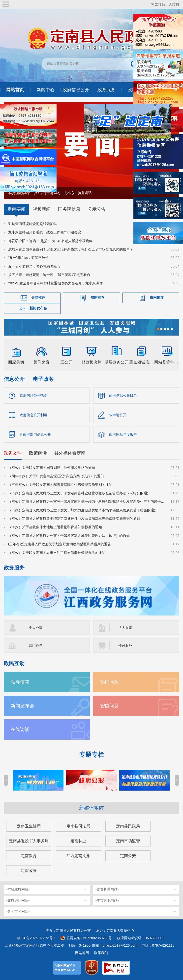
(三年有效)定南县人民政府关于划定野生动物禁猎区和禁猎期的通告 (60, 544)
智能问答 (110, 706)
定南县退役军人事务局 (29, 841)
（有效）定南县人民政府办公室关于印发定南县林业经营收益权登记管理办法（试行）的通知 (79, 493)
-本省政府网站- (18, 889)
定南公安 (128, 856)
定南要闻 (16, 209)
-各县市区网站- (18, 912)
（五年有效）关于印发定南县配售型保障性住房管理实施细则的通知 (60, 485)
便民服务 (125, 645)
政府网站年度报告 (123, 434)
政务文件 (13, 453)
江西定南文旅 (78, 856)
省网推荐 (97, 297)
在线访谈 (20, 729)
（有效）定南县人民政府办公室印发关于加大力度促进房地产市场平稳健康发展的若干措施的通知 (83, 510)
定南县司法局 (78, 826)
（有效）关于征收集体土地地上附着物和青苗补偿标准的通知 (55, 527)
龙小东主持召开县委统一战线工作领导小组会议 (45, 232)
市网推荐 (157, 297)
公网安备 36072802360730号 (89, 938)
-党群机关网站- (107, 889)
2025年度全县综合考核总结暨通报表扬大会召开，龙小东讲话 (55, 283)
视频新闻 (42, 209)
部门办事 (36, 645)
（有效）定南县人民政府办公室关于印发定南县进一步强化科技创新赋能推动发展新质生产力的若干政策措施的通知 (86, 501)
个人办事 (36, 628)
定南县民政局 (128, 826)
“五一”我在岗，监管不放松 (28, 258)
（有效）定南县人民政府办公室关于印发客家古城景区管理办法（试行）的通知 (69, 536)
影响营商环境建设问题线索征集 (32, 224)
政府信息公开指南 (33, 395)
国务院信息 (69, 209)
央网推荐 (38, 297)
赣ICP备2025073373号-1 (36, 938)
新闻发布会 (38, 308)
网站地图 (82, 953)
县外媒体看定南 (70, 453)
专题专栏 (91, 755)
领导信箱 (20, 682)
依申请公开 (118, 415)
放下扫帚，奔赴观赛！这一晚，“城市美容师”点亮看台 (49, 275)
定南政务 (29, 871)
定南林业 (78, 841)
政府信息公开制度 (33, 415)
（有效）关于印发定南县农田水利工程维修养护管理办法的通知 (57, 553)
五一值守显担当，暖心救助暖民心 (34, 266)
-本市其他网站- (107, 900)
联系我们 (101, 953)
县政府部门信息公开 (35, 434)
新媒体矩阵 (91, 808)
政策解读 (38, 453)
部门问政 (110, 682)
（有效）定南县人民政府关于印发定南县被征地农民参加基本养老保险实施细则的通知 (74, 519)
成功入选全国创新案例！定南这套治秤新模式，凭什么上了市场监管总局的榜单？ (71, 249)
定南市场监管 (128, 841)
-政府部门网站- (18, 900)
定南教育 (29, 856)
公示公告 (97, 209)
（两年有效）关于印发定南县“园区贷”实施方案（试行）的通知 (56, 476)
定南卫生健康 (29, 826)
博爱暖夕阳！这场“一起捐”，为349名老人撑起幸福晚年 (50, 241)
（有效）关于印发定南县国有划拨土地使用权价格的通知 (52, 468)
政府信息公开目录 (123, 395)
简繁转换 (158, 4)
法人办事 (125, 628)
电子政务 (43, 379)
